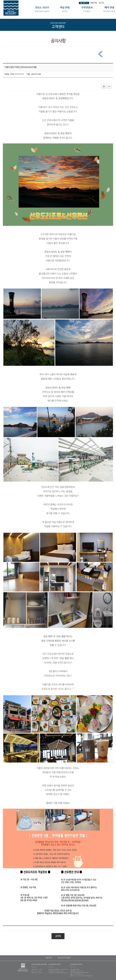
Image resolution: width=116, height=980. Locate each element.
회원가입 (94, 3)
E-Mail (38, 74)
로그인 (102, 3)
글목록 (58, 936)
